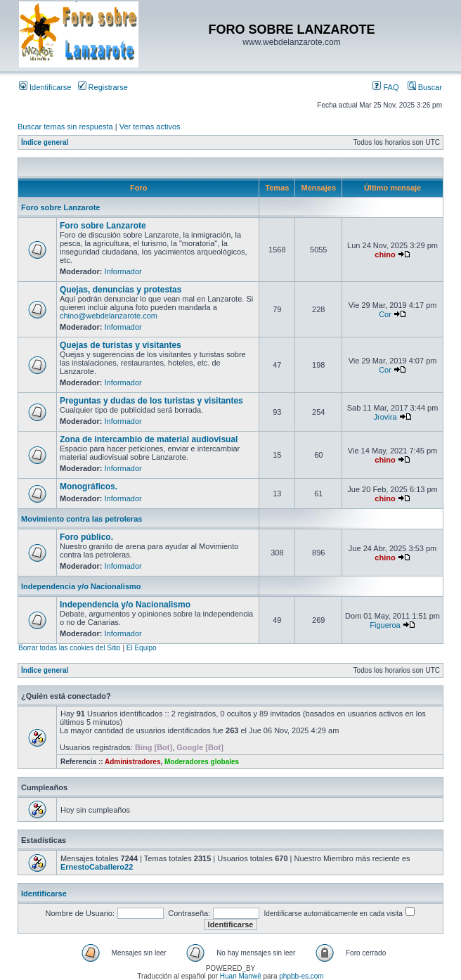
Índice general (45, 142)
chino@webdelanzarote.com (109, 316)
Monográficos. (89, 486)
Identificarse (45, 87)
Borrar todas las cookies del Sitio (70, 648)
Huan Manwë (241, 976)
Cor (385, 314)
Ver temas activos (150, 127)
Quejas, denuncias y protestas (121, 290)
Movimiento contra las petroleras (82, 519)
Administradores (132, 762)
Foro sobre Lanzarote (60, 207)
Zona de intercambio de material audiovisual (149, 439)
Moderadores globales (202, 762)
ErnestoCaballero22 (97, 867)
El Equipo (142, 648)
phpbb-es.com (301, 976)
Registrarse (103, 87)
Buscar (425, 87)
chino (385, 254)
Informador (123, 271)
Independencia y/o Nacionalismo (81, 586)
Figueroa (385, 625)
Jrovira (385, 417)
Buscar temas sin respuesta (65, 127)
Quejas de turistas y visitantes (121, 345)
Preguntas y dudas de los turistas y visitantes (151, 401)
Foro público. (86, 537)
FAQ (385, 87)
